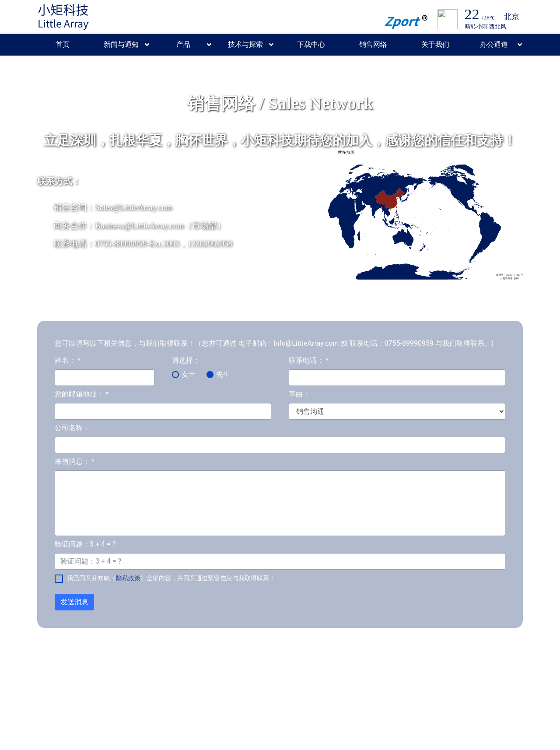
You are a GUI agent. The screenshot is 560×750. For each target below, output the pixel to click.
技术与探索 (245, 44)
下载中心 (311, 44)
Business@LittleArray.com (139, 226)
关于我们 (435, 44)
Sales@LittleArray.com (133, 207)
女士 (189, 374)
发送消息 (74, 602)
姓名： (68, 360)
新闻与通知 (121, 44)
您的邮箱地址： (82, 394)
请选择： (186, 360)
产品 (183, 44)
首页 (63, 44)
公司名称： (72, 428)
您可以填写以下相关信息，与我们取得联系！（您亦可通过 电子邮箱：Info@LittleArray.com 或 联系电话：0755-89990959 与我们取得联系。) (274, 343)
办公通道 (494, 44)
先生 (223, 374)
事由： (299, 394)
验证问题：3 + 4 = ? (85, 544)
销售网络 (373, 44)
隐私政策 (128, 578)
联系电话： (309, 360)
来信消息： (75, 461)
